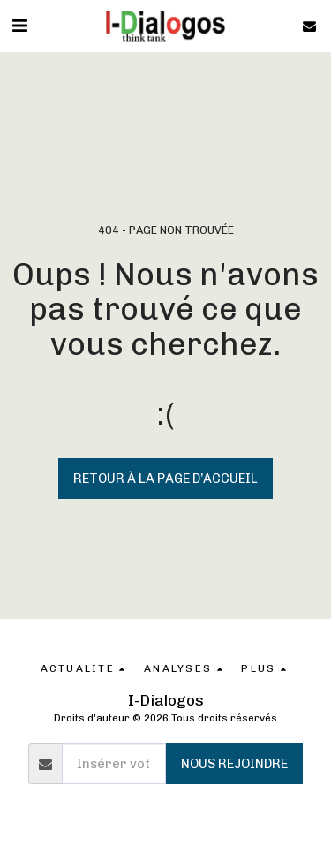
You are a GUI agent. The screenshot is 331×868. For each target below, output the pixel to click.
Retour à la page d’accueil (165, 479)
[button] (19, 26)
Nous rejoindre (234, 764)
